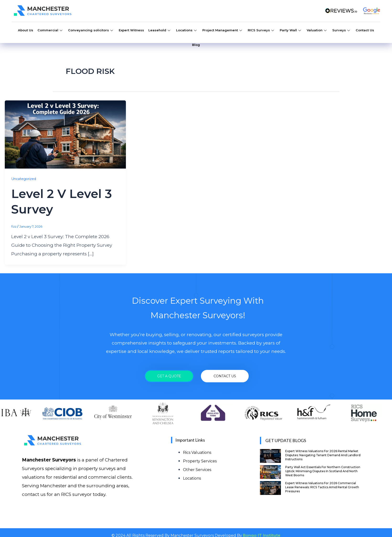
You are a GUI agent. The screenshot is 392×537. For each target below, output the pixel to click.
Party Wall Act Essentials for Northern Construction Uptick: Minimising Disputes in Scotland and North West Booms (323, 471)
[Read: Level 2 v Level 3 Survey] (65, 134)
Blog (196, 45)
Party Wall (290, 31)
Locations (186, 31)
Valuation (317, 31)
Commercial (50, 31)
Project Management (222, 31)
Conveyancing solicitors (91, 31)
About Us (26, 30)
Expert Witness (131, 30)
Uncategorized (24, 179)
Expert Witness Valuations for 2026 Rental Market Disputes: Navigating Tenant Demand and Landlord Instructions (323, 455)
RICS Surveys (261, 31)
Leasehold (159, 31)
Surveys (341, 31)
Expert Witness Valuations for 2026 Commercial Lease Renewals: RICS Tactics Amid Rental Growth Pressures (322, 487)
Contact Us (365, 30)
